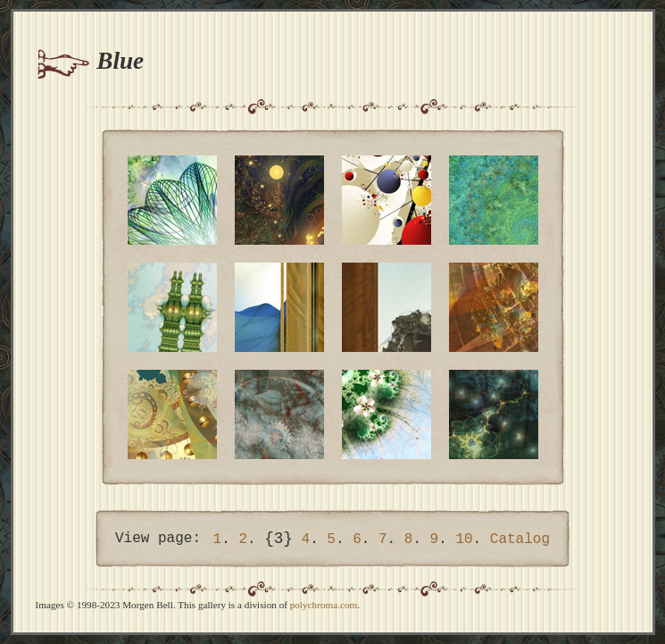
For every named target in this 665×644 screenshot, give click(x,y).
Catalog (520, 539)
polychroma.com (324, 605)
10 (464, 539)
